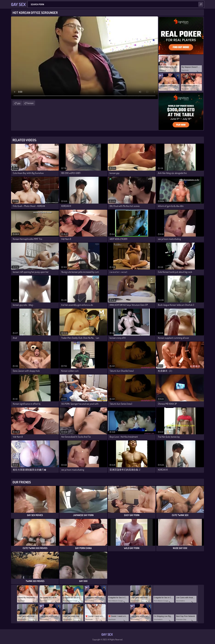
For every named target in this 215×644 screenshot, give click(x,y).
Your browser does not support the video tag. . (85, 58)
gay (19, 103)
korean (30, 103)
